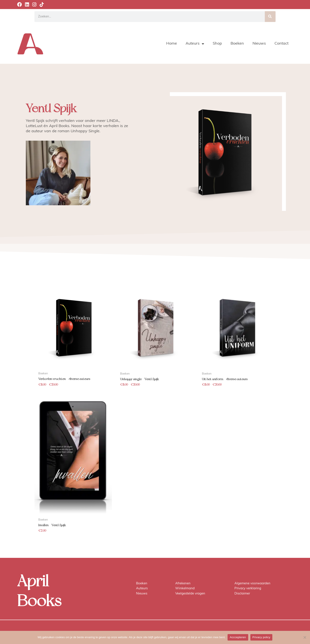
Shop (217, 44)
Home (172, 44)
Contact (281, 44)
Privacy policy (261, 637)
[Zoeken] (270, 17)
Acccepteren (238, 637)
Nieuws (259, 44)
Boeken (237, 44)
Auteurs (195, 44)
